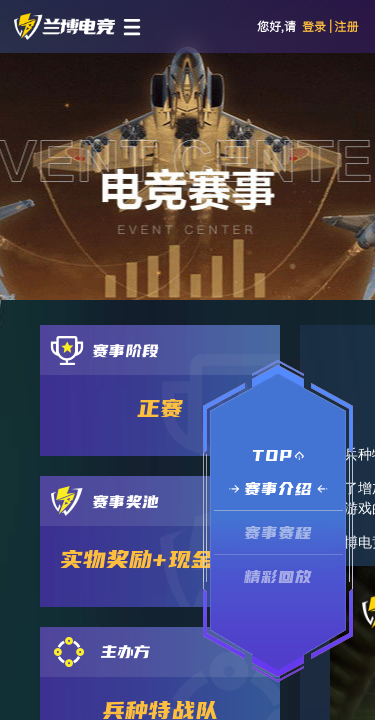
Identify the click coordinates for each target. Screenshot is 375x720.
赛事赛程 (278, 532)
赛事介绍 (278, 488)
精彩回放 (278, 576)
